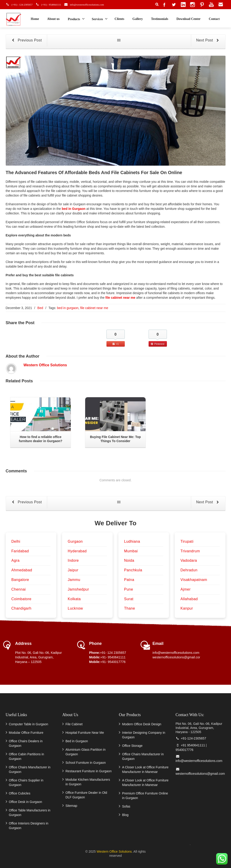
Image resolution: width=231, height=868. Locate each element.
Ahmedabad (22, 570)
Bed (40, 308)
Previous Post (26, 41)
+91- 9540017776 (113, 662)
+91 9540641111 (190, 745)
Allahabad (189, 599)
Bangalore (20, 580)
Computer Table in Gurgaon (29, 724)
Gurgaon (75, 541)
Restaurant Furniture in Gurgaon (89, 771)
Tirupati (187, 541)
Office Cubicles (20, 793)
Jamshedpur (78, 589)
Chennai (19, 589)
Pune (129, 589)
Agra (16, 560)
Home (35, 19)
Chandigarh (22, 608)
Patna (129, 580)
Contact (214, 19)
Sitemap (71, 806)
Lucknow (75, 608)
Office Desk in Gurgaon (26, 802)
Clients (120, 19)
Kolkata (74, 599)
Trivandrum (190, 551)
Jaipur (73, 570)
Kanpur (187, 608)
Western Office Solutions (45, 365)
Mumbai (131, 551)
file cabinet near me (121, 298)
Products (76, 19)
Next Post (208, 41)
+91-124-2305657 (191, 738)
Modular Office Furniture (26, 733)
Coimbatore (22, 599)
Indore (73, 560)
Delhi (16, 541)
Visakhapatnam (194, 580)
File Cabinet (74, 724)
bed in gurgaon (68, 308)
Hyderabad (77, 551)
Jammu (74, 580)
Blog (125, 815)
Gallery (138, 19)
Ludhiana (132, 541)
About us (53, 19)
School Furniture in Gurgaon (86, 763)
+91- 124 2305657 (113, 653)
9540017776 (185, 750)
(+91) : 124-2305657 (21, 4)
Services (100, 19)
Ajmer (185, 589)
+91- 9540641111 (113, 657)
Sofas (126, 806)
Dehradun (189, 570)
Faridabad (20, 551)
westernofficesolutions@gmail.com (177, 657)
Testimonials (160, 19)
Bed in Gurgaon (77, 741)
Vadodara (189, 560)
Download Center (189, 19)
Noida (129, 560)
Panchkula (133, 570)
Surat (129, 599)
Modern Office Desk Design (142, 724)
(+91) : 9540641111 (52, 4)
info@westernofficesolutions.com (91, 4)
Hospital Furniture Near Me (85, 733)
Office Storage (132, 746)
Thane (130, 608)
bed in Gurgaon (74, 209)
